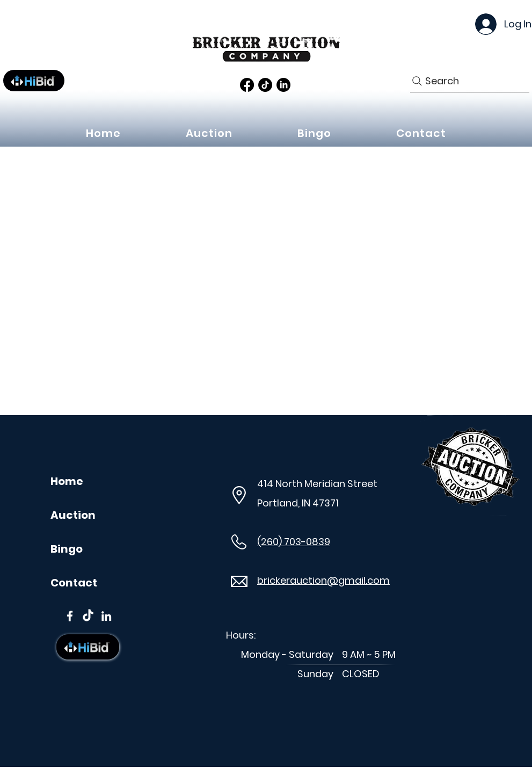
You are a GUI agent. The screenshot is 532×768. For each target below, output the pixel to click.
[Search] (470, 81)
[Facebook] (247, 85)
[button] (209, 133)
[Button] (34, 81)
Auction (73, 515)
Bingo (67, 549)
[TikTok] (265, 85)
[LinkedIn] (283, 85)
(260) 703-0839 (294, 542)
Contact (74, 583)
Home (67, 481)
